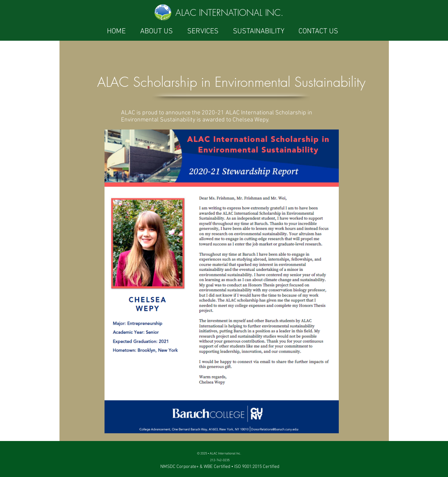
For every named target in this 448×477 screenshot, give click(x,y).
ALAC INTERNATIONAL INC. (229, 13)
